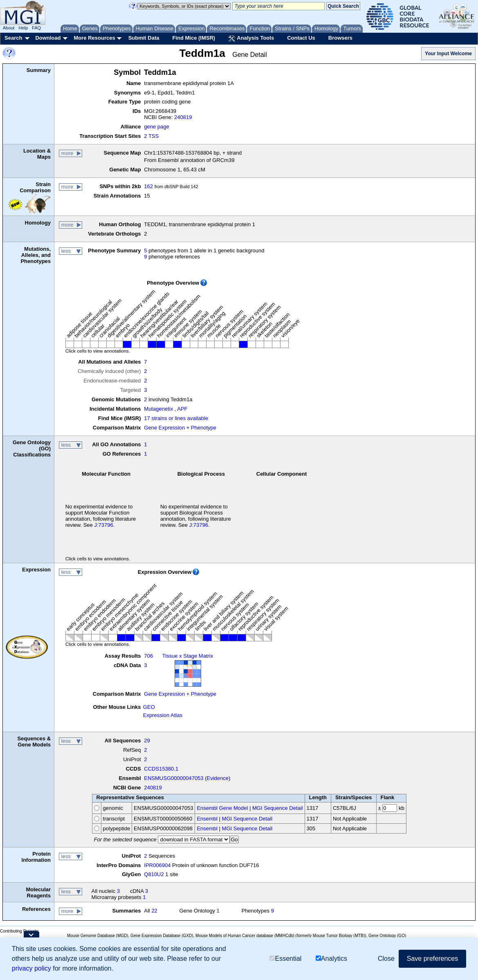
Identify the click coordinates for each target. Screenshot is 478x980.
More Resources (94, 38)
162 (148, 186)
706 (148, 656)
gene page (156, 127)
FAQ (36, 28)
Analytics (331, 959)
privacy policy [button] (31, 968)
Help (23, 28)
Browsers (340, 38)
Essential (285, 959)
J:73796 (103, 525)
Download (48, 38)
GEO (149, 707)
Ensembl (207, 819)
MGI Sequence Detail (278, 808)
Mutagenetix (158, 409)
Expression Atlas (163, 715)
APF (182, 409)
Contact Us (301, 38)
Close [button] (386, 959)
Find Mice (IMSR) (194, 38)
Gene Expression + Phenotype (180, 428)
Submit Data (144, 38)
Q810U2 (154, 874)
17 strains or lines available (176, 418)
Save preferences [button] (432, 959)
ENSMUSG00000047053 (174, 778)
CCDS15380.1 (161, 769)
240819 (183, 117)
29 (147, 741)
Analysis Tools (251, 38)
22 (154, 911)
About (9, 28)
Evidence (218, 778)
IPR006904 (157, 865)
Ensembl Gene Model (222, 808)
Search (13, 38)
